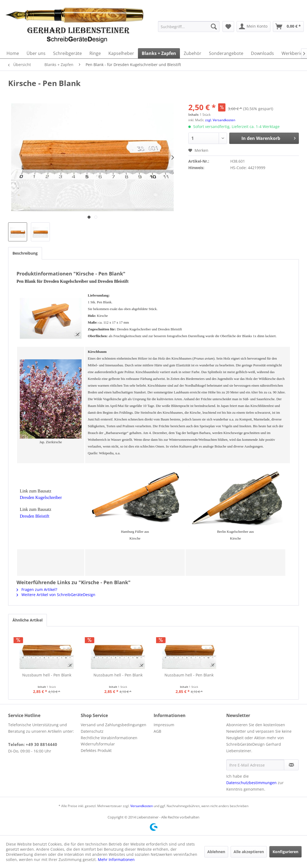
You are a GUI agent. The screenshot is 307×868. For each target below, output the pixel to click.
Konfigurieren (285, 852)
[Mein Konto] (253, 27)
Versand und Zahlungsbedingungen (114, 725)
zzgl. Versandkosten (220, 120)
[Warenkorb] (288, 27)
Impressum (164, 725)
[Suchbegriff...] (189, 27)
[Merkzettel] (228, 27)
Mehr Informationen (116, 859)
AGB (157, 731)
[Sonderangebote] (226, 53)
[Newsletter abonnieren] (291, 765)
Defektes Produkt (96, 750)
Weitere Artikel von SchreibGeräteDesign (56, 595)
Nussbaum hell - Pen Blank (47, 675)
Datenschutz (92, 731)
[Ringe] (95, 53)
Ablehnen (216, 852)
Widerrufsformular (98, 744)
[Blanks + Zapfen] (159, 53)
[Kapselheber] (121, 53)
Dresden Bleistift (35, 516)
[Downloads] (262, 53)
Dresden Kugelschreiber (41, 497)
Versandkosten (142, 806)
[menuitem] (189, 27)
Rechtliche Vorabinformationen (109, 738)
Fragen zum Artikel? (37, 589)
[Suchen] (214, 27)
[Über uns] (36, 53)
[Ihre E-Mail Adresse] (255, 765)
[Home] (13, 53)
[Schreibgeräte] (67, 53)
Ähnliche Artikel (28, 620)
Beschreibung (25, 253)
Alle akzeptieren (249, 852)
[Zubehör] (193, 53)
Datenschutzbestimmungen (251, 783)
